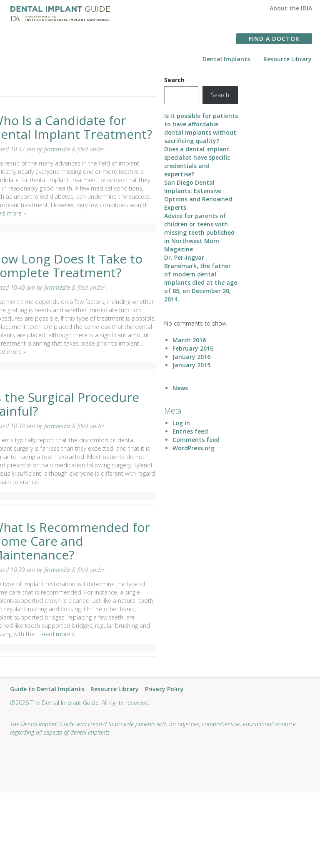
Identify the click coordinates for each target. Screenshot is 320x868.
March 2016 (189, 340)
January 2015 (191, 365)
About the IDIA (291, 8)
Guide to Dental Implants (47, 689)
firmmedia (57, 149)
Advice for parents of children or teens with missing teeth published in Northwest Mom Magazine (199, 232)
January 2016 (191, 357)
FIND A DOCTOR (274, 39)
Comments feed (196, 440)
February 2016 (193, 348)
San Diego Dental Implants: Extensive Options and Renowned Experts (198, 195)
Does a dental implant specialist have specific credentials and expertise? (197, 162)
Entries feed (190, 431)
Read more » (57, 634)
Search (174, 80)
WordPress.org (194, 448)
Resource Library (287, 59)
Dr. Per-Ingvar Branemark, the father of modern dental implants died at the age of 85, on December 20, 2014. (201, 278)
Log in (181, 423)
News (180, 388)
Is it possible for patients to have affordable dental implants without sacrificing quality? (201, 128)
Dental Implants (226, 59)
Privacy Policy (164, 689)
